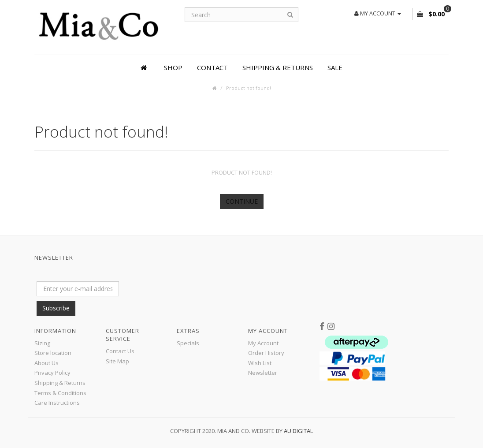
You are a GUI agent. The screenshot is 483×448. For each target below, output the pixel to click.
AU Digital (298, 431)
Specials (188, 343)
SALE (335, 67)
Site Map (117, 361)
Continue (242, 201)
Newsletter (263, 373)
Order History (266, 353)
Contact (212, 67)
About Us (46, 363)
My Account (263, 343)
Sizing (42, 343)
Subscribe (56, 308)
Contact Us (120, 351)
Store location (53, 353)
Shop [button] (173, 67)
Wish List (260, 363)
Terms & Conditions (60, 393)
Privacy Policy (52, 373)
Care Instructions (57, 403)
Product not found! (249, 88)
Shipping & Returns (278, 67)
